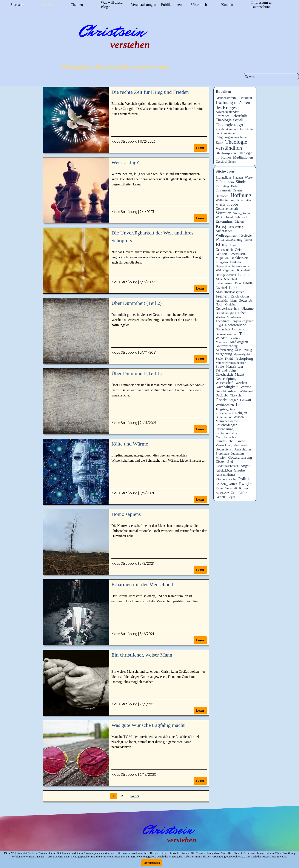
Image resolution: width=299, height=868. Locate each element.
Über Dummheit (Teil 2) (137, 303)
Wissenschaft (225, 383)
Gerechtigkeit (224, 375)
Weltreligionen (226, 270)
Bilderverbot (224, 417)
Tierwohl (236, 395)
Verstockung (224, 445)
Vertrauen (224, 213)
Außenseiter (224, 231)
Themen (77, 5)
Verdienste (240, 445)
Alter (219, 279)
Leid (240, 405)
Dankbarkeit (239, 258)
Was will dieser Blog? (112, 5)
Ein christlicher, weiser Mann (142, 655)
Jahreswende (240, 266)
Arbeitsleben (224, 470)
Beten (235, 186)
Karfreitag (222, 186)
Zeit (234, 493)
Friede (248, 283)
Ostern (237, 190)
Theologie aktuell (230, 120)
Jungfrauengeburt (242, 321)
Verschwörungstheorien (231, 363)
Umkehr (235, 262)
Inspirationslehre (226, 433)
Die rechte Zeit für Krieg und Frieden (150, 92)
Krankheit (243, 270)
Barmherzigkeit (226, 313)
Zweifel (221, 288)
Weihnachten (225, 405)
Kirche (240, 441)
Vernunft (231, 488)
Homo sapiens (126, 514)
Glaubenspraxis (226, 153)
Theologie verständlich (231, 145)
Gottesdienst (224, 449)
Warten (220, 317)
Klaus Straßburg (124, 141)
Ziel (230, 462)
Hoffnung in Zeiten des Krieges (233, 105)
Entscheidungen (227, 425)
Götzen (221, 462)
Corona (235, 288)
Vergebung (224, 354)
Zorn (231, 182)
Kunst (220, 488)
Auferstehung (224, 350)
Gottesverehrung (227, 346)
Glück (221, 182)
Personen (246, 98)
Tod (242, 334)
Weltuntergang (226, 200)
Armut (234, 245)
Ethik (220, 143)
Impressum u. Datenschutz (262, 5)
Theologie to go (229, 125)
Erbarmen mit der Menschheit (142, 584)
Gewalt (246, 400)
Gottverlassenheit (228, 309)
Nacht (220, 304)
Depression (223, 266)
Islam (233, 301)
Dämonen (222, 196)
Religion (241, 413)
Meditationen (243, 157)
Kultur (244, 488)
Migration (222, 258)
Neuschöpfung (226, 379)
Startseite (17, 5)
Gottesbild (240, 329)
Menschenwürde (227, 421)
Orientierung (244, 350)
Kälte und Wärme (130, 444)
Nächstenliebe (236, 325)
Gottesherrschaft (227, 209)
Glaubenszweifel (227, 98)
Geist (239, 250)
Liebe (243, 493)
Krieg (221, 226)
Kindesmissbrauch (227, 466)
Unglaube (222, 395)
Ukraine (247, 308)
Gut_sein (222, 254)
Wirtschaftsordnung (229, 240)
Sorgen (233, 400)
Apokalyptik (242, 354)
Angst (245, 466)
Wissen (239, 417)
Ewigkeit (247, 484)
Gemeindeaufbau (227, 334)
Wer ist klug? (125, 162)
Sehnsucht (242, 217)
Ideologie (246, 236)
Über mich (199, 5)
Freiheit (222, 296)
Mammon (222, 342)
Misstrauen (234, 317)
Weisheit (241, 383)
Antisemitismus (226, 475)
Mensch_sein (234, 367)
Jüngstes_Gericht (227, 409)
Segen (232, 497)
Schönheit (231, 279)
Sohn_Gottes (242, 213)
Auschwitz (222, 493)
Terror (248, 240)
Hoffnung (241, 195)
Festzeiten (223, 116)
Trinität (230, 358)
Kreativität (244, 200)
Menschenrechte (226, 437)
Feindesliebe (225, 441)
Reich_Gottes (240, 296)
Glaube (239, 470)
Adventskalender (227, 112)
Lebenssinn (224, 283)
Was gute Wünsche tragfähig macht (148, 725)
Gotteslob (245, 300)
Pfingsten (222, 262)
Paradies (234, 338)
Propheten (222, 453)
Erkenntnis (224, 221)
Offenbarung (225, 429)
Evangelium (223, 177)
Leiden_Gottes (227, 484)
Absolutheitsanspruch (230, 292)
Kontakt (227, 5)
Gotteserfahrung (240, 457)
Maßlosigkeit (239, 342)
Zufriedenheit (225, 413)
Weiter (135, 796)
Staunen (238, 177)
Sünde (241, 182)
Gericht (221, 391)
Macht (240, 374)
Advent (233, 391)
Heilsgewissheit (226, 275)
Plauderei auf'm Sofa (229, 129)
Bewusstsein (238, 254)
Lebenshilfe (239, 116)
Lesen (200, 148)
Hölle (237, 283)
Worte (249, 177)
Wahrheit (246, 391)
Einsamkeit (223, 190)
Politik (244, 479)
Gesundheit (223, 329)
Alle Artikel (49, 5)
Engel (219, 325)
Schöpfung (245, 358)
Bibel (242, 313)
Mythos (221, 205)
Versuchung (236, 227)
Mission (221, 457)
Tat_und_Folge (226, 370)
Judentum (237, 453)
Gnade (221, 400)
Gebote (221, 497)
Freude (233, 204)
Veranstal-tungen (144, 5)
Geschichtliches (226, 162)
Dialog (239, 221)
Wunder (221, 338)
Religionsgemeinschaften (232, 137)
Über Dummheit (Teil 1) (137, 373)
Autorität (222, 300)
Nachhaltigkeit (227, 387)
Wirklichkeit (224, 217)
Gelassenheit (224, 250)
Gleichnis (231, 304)
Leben (243, 274)
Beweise (245, 387)
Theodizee (223, 321)
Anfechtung (243, 449)
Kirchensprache (226, 479)
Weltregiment (227, 235)
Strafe (220, 366)
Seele (219, 359)
